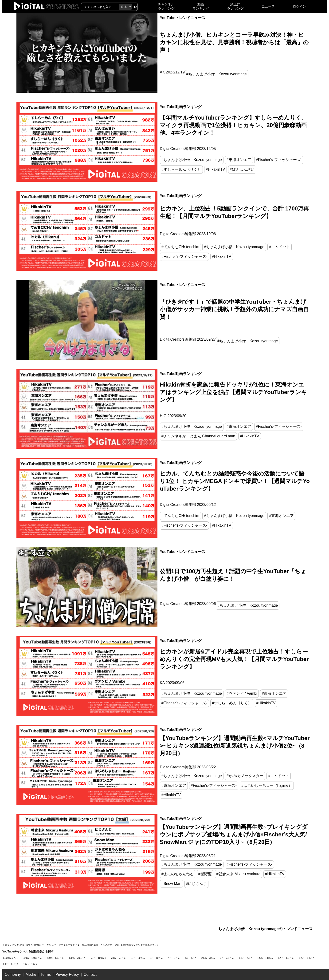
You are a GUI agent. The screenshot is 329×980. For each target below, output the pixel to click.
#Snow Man (171, 884)
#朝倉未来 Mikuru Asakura (239, 874)
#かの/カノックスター (245, 776)
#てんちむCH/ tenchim (180, 247)
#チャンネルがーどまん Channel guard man (198, 436)
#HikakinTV (215, 169)
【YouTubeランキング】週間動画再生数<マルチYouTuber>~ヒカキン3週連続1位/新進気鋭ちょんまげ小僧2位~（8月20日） (235, 746)
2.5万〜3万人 (208, 958)
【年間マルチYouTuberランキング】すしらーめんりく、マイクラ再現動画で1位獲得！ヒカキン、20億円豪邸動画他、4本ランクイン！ (233, 125)
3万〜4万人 (191, 958)
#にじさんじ (197, 884)
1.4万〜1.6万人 (286, 958)
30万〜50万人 (118, 958)
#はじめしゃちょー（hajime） (267, 785)
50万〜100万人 (99, 958)
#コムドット (280, 247)
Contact (90, 974)
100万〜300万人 (77, 958)
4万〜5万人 (174, 958)
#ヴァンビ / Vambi (242, 693)
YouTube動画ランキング (181, 107)
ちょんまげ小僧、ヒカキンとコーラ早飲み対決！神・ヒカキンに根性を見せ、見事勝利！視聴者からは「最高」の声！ (234, 42)
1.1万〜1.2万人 (11, 964)
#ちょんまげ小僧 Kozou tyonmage (217, 74)
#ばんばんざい (242, 169)
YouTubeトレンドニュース (183, 18)
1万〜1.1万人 (30, 964)
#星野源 (205, 874)
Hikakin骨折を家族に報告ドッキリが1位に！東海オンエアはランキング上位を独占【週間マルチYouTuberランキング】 (233, 392)
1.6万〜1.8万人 (265, 958)
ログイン (299, 6)
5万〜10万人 (157, 958)
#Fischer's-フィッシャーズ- (279, 160)
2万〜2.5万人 (227, 958)
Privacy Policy (67, 974)
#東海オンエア (239, 160)
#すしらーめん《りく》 (181, 169)
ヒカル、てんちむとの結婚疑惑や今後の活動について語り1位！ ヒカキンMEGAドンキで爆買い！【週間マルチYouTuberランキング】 (235, 481)
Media (31, 974)
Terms (46, 974)
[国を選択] (125, 7)
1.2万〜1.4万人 (307, 958)
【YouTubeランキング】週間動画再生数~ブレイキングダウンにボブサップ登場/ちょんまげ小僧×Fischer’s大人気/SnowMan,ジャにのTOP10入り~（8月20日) (234, 834)
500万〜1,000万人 (32, 958)
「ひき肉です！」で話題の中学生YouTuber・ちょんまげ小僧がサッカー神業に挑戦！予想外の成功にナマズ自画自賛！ (234, 309)
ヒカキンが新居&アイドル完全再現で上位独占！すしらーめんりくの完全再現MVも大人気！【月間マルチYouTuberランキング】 (234, 659)
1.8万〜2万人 (246, 958)
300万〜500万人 (55, 958)
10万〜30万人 (138, 958)
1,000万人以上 (10, 958)
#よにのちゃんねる (178, 874)
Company (13, 974)
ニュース (268, 6)
